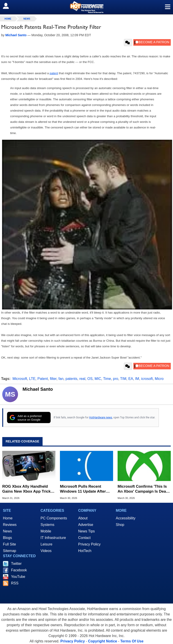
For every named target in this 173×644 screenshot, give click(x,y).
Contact (84, 538)
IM (137, 379)
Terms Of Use (132, 641)
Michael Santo (38, 389)
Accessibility (126, 518)
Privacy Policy (89, 544)
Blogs (7, 538)
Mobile (46, 531)
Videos (46, 551)
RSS (15, 583)
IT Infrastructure (53, 538)
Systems (47, 525)
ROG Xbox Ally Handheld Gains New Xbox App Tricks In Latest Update (27, 489)
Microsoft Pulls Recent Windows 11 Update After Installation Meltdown (83, 489)
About (83, 518)
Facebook (19, 570)
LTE (32, 379)
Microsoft (20, 379)
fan (61, 379)
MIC (98, 379)
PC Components (54, 518)
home (8, 19)
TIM (123, 379)
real (82, 379)
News (27, 19)
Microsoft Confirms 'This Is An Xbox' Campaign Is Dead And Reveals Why (143, 489)
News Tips (86, 531)
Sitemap (10, 551)
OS (90, 379)
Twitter (16, 564)
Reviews (10, 525)
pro (116, 379)
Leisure (46, 544)
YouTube (18, 577)
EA (131, 379)
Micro (159, 379)
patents (71, 379)
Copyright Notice (103, 641)
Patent (43, 379)
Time (107, 379)
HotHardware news (101, 417)
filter (53, 379)
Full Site (9, 544)
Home (8, 518)
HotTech (85, 551)
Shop (120, 525)
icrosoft (147, 379)
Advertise (86, 525)
